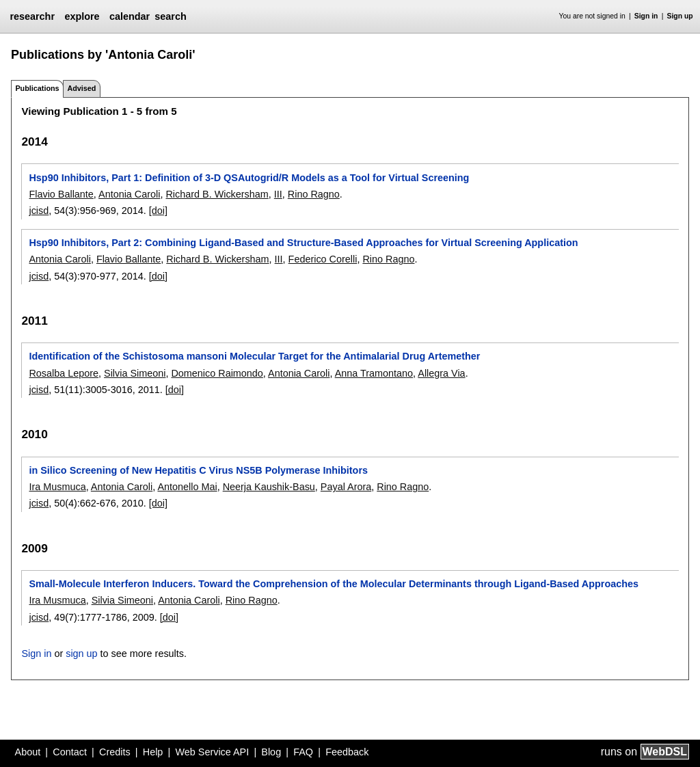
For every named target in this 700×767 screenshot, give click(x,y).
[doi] (158, 211)
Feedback (347, 752)
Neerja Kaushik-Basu (269, 487)
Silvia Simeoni (135, 373)
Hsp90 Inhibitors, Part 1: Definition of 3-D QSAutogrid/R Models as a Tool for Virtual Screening (249, 178)
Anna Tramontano (374, 373)
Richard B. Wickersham (217, 194)
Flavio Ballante (61, 194)
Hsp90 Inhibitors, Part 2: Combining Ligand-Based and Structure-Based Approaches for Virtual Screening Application (303, 243)
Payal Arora (346, 487)
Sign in (646, 16)
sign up (81, 654)
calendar (130, 16)
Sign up (680, 16)
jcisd (39, 211)
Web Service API (212, 752)
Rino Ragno (314, 194)
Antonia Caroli (129, 194)
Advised (81, 88)
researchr (32, 16)
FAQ (303, 752)
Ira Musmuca (57, 487)
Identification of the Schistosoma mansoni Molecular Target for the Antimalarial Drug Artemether (254, 356)
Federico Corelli (323, 259)
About (28, 752)
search (170, 16)
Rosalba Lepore (64, 373)
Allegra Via (441, 373)
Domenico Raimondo (217, 373)
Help (153, 752)
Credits (115, 752)
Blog (271, 752)
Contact (70, 752)
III (278, 194)
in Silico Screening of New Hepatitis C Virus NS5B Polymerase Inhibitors (198, 470)
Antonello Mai (187, 487)
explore (82, 16)
